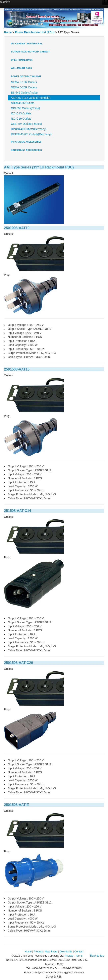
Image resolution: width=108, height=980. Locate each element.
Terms (79, 956)
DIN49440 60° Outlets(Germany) (31, 134)
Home (8, 32)
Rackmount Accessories (26, 150)
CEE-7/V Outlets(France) (27, 124)
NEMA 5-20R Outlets (24, 87)
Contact (79, 951)
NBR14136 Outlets (23, 103)
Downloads (66, 951)
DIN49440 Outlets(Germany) (29, 129)
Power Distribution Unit (26, 76)
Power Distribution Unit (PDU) (35, 32)
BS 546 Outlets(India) (24, 93)
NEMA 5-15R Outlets (24, 82)
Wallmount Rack (22, 68)
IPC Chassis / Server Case (27, 43)
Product (38, 951)
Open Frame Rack (22, 60)
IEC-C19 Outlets (21, 119)
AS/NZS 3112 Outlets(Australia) (31, 98)
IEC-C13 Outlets (21, 113)
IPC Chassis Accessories (26, 142)
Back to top (97, 956)
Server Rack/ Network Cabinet (30, 52)
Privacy (69, 956)
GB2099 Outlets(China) (26, 108)
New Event (51, 951)
